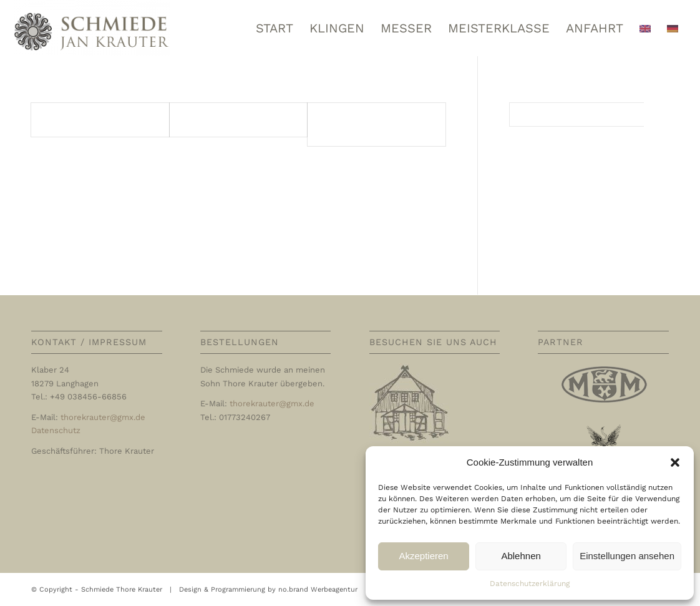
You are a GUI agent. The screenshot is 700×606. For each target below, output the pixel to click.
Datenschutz (56, 430)
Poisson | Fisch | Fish (86, 120)
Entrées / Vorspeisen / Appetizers (367, 124)
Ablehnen (521, 556)
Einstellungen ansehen (627, 556)
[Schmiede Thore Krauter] (92, 28)
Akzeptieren (423, 556)
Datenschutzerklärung (530, 584)
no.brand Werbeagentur (318, 589)
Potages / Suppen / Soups (235, 120)
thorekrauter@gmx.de (103, 417)
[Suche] (589, 115)
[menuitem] (275, 28)
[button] (675, 462)
